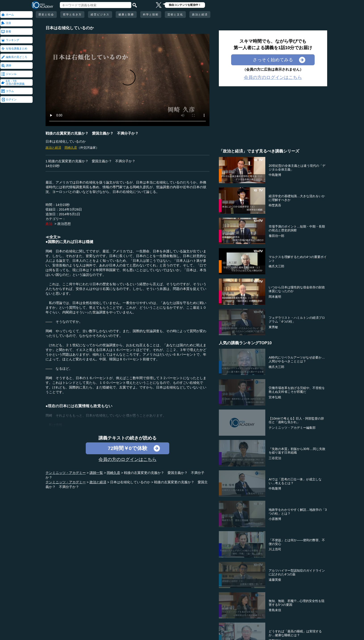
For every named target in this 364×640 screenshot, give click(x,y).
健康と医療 (126, 15)
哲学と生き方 (72, 15)
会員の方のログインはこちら (128, 459)
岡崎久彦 (71, 148)
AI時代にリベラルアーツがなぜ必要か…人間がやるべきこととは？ (297, 359)
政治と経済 (200, 15)
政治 (49, 224)
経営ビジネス (100, 15)
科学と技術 (151, 15)
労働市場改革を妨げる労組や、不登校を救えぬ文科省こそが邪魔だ (297, 390)
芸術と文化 (175, 15)
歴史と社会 (46, 15)
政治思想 (64, 224)
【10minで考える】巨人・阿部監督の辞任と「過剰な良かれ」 (296, 420)
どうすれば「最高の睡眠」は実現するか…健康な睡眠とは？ (295, 633)
